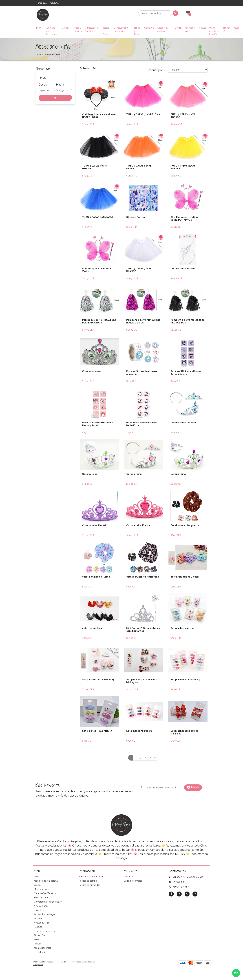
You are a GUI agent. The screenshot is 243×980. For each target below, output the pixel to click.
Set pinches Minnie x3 (139, 731)
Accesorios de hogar (163, 29)
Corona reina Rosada (183, 269)
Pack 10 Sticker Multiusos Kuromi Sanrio (186, 373)
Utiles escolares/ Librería (215, 31)
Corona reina (90, 474)
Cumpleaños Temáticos (91, 29)
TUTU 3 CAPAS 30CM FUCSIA (143, 114)
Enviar (193, 787)
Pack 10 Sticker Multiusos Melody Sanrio (97, 424)
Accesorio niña (190, 29)
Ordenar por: (155, 70)
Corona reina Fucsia (138, 525)
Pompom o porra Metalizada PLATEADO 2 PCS (99, 321)
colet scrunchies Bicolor (185, 577)
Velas (236, 28)
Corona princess (92, 371)
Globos (66, 28)
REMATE (177, 28)
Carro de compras (133, 881)
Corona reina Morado (95, 525)
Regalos (202, 28)
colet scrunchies (92, 628)
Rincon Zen (227, 29)
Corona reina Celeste (183, 423)
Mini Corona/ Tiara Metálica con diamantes (143, 630)
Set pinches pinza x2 (183, 628)
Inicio (39, 28)
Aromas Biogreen (43, 948)
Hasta (60, 85)
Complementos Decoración (122, 29)
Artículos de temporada (52, 31)
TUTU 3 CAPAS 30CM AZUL (98, 217)
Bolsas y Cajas (106, 31)
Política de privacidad (90, 885)
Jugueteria (149, 28)
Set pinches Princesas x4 (185, 680)
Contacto (128, 877)
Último (154, 758)
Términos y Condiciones (91, 877)
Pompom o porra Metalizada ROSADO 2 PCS (143, 321)
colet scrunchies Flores (96, 577)
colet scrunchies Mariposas (143, 577)
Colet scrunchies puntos (185, 525)
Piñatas (37, 944)
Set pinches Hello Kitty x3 (97, 731)
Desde (43, 85)
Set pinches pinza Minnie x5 (98, 680)
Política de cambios (89, 881)
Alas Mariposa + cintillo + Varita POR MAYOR (185, 219)
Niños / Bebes (137, 31)
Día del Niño (40, 952)
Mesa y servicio (78, 29)
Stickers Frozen (136, 217)
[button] (188, 13)
